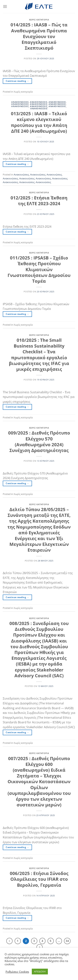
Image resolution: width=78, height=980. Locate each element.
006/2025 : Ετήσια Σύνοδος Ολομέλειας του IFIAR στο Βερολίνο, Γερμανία (39, 879)
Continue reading (17, 81)
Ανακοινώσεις (20, 102)
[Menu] (5, 6)
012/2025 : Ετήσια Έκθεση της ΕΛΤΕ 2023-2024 (39, 201)
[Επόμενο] (40, 947)
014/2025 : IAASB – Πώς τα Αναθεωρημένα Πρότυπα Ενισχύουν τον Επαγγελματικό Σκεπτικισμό (39, 36)
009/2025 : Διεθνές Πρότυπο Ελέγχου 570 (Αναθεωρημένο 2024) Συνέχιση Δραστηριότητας (39, 441)
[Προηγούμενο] (9, 941)
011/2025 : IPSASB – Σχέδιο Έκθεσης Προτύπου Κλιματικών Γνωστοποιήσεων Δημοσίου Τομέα (39, 269)
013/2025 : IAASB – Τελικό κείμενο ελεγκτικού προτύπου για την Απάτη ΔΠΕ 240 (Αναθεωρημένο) (39, 122)
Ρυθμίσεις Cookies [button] (17, 972)
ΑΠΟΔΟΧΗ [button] (40, 971)
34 (67, 941)
